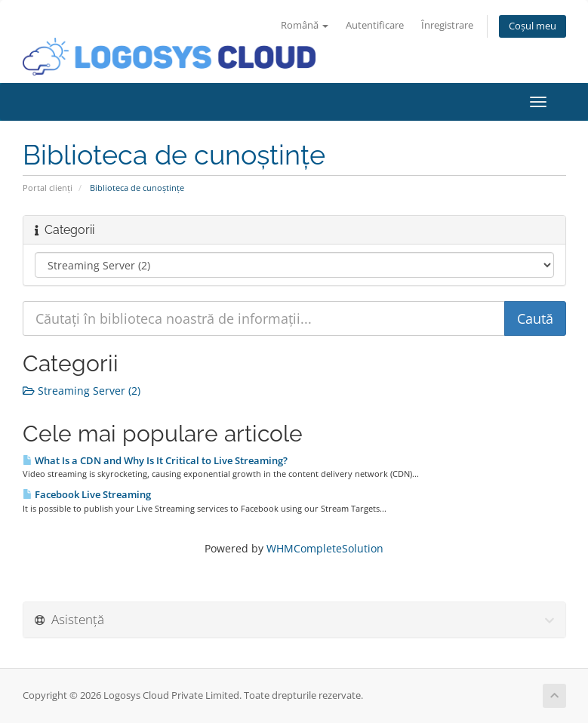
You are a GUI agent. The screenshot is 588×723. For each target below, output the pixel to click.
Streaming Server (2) (82, 391)
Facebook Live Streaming (87, 494)
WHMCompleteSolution (325, 548)
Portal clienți (48, 188)
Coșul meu (533, 26)
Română (305, 25)
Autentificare (375, 25)
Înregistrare (447, 25)
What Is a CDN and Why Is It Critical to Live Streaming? (155, 460)
